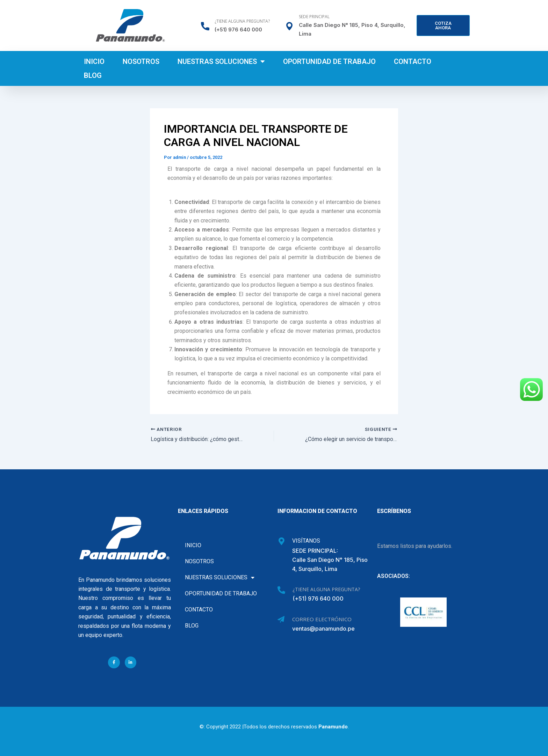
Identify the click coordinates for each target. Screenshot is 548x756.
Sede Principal (314, 17)
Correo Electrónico (322, 619)
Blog (93, 75)
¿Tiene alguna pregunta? (242, 21)
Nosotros (141, 61)
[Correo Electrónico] (281, 619)
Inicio (94, 61)
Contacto (413, 61)
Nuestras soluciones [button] (221, 61)
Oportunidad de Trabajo (329, 61)
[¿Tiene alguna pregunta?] (205, 26)
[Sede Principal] (289, 26)
